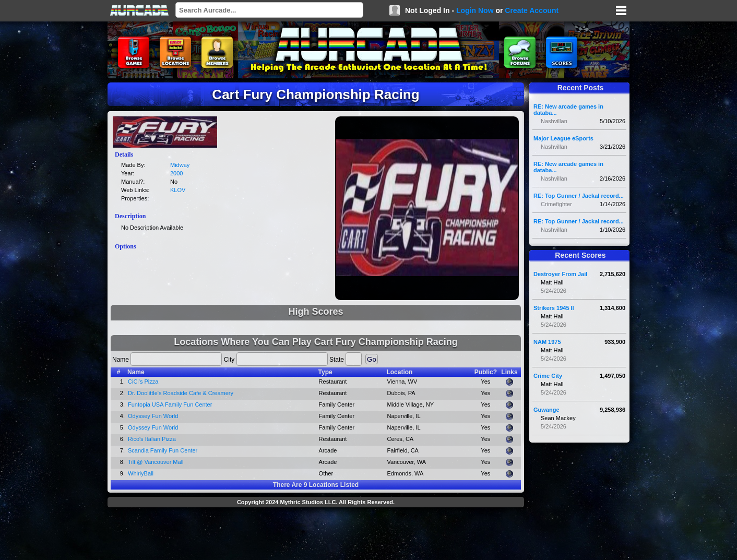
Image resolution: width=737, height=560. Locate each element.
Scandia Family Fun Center (163, 450)
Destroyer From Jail (560, 274)
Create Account (532, 10)
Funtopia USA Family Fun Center (170, 404)
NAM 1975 (547, 342)
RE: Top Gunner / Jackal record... (579, 196)
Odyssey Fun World (153, 416)
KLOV (178, 190)
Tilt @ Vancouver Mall (156, 462)
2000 (176, 173)
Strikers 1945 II (554, 308)
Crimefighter (556, 204)
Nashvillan (554, 121)
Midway (180, 165)
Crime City (548, 376)
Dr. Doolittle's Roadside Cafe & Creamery (181, 393)
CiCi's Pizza (143, 382)
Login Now (475, 10)
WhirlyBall (141, 473)
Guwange (546, 410)
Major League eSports (563, 138)
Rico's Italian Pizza (152, 439)
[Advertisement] (316, 535)
